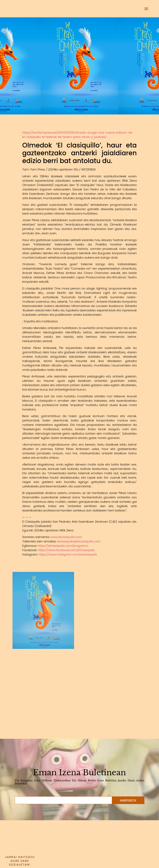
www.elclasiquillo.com (66, 537)
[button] (146, 9)
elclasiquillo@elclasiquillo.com (79, 541)
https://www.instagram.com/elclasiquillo (68, 554)
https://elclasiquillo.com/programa (63, 546)
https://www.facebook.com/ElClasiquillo (66, 550)
